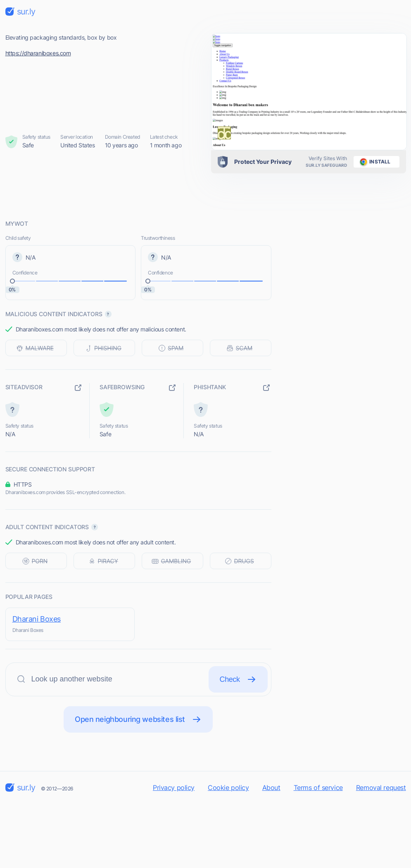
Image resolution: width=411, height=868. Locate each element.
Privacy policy (174, 788)
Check (238, 679)
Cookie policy (228, 788)
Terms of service (318, 788)
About (271, 788)
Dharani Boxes (37, 619)
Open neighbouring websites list (138, 719)
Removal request (381, 788)
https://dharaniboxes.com (38, 53)
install (374, 162)
